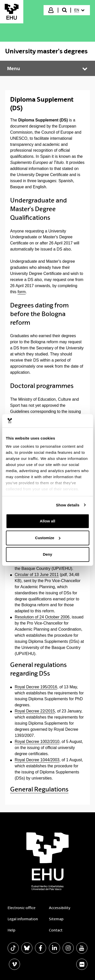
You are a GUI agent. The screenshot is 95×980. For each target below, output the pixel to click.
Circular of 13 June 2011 (37, 575)
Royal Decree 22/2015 (35, 711)
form (22, 292)
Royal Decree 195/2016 (36, 687)
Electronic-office (22, 908)
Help (12, 930)
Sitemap (56, 919)
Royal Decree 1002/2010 (37, 742)
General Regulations (39, 789)
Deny (48, 554)
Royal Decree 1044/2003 (37, 760)
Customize (48, 538)
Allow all (48, 521)
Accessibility (60, 908)
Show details (68, 505)
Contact (56, 930)
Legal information (23, 919)
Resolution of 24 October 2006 (42, 617)
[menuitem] (80, 10)
